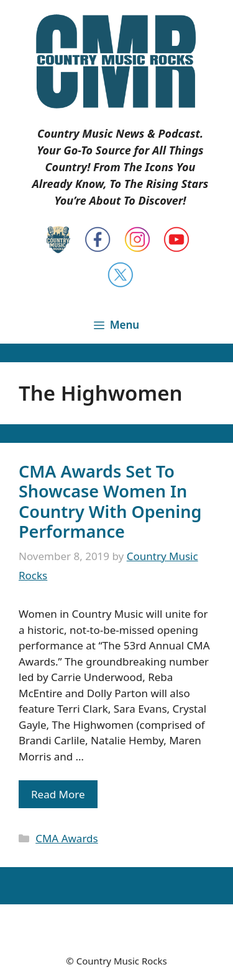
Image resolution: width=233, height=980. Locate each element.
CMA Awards (67, 838)
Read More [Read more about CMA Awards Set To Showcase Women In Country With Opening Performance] (58, 794)
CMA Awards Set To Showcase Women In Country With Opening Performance (110, 501)
